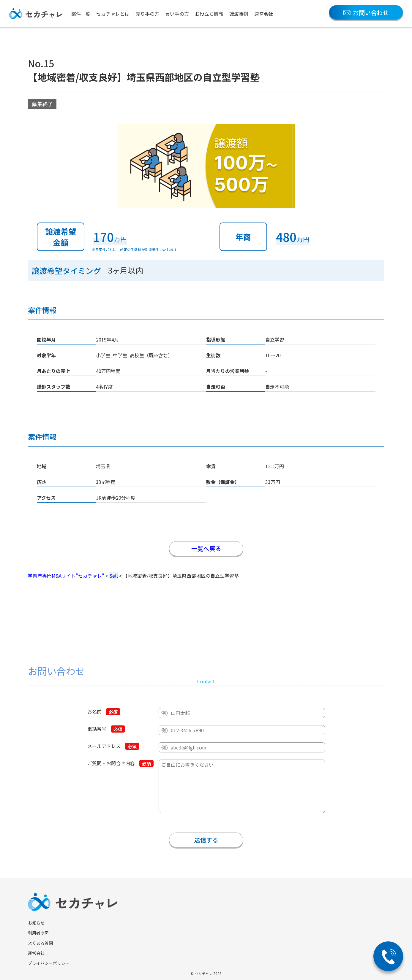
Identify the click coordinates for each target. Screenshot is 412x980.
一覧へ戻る (206, 548)
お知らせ (36, 923)
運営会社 (264, 14)
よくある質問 (40, 943)
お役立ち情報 (209, 14)
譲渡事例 (239, 14)
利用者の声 (38, 933)
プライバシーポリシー (49, 963)
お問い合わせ (366, 13)
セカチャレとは (113, 14)
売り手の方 (147, 14)
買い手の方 (177, 14)
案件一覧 (81, 14)
